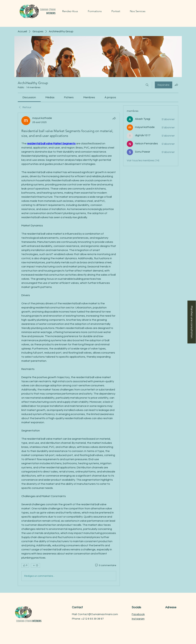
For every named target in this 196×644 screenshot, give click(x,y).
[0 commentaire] (105, 566)
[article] (69, 349)
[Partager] (114, 118)
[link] (29, 97)
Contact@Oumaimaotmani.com (98, 614)
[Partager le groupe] (176, 85)
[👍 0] (25, 565)
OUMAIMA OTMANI (48, 11)
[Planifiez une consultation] (192, 322)
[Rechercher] (147, 85)
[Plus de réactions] (35, 565)
